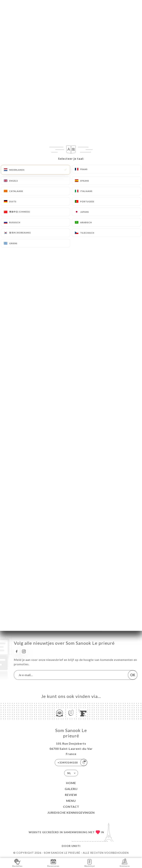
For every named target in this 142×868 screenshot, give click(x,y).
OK (133, 675)
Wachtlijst (90, 863)
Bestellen (17, 863)
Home (71, 783)
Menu (71, 801)
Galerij (71, 789)
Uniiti (76, 846)
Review (71, 795)
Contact (71, 807)
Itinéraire (125, 863)
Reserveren (53, 863)
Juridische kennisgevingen (71, 813)
